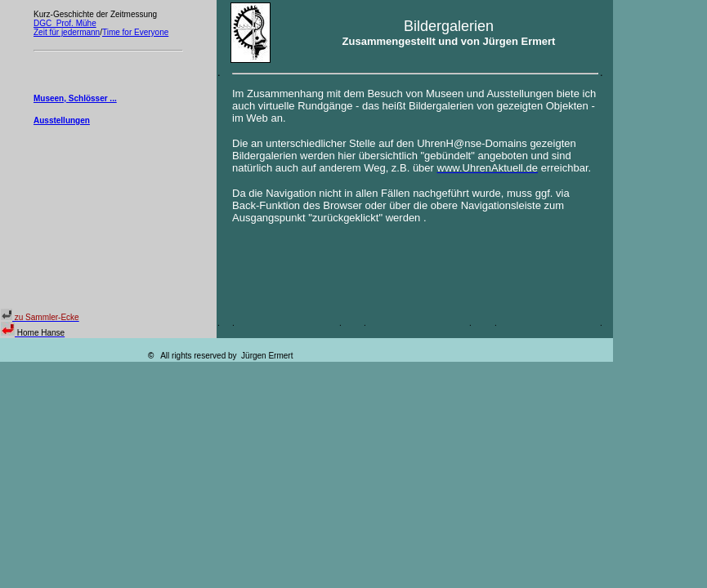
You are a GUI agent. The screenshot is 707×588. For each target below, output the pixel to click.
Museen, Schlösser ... (75, 98)
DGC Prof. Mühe (65, 23)
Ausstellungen (62, 120)
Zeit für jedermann (67, 32)
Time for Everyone (135, 32)
